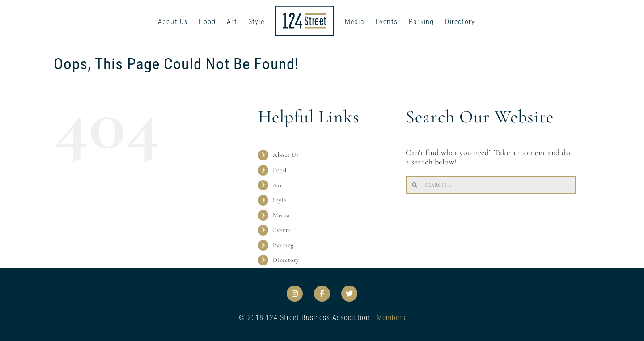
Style (280, 200)
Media (281, 215)
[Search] (415, 185)
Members (391, 318)
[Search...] (491, 185)
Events (282, 230)
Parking (283, 245)
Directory (286, 260)
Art (278, 185)
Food (280, 170)
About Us (286, 155)
